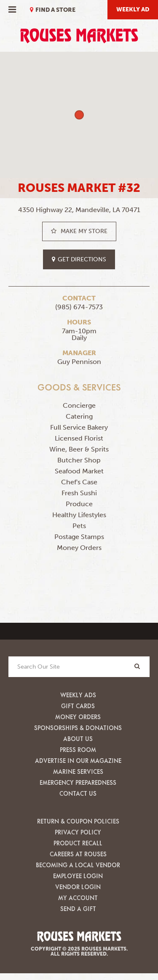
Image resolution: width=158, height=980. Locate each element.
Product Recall (78, 843)
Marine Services (78, 772)
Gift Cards (78, 706)
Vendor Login (78, 887)
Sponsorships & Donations (78, 728)
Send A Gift (78, 909)
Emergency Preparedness (78, 782)
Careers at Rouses (78, 854)
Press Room (78, 750)
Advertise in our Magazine (78, 761)
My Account (78, 898)
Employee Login (78, 876)
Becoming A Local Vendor (78, 865)
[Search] (137, 666)
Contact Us (78, 793)
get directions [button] (79, 259)
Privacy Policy (78, 832)
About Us (78, 739)
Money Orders (78, 717)
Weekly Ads (78, 695)
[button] (79, 115)
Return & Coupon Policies (78, 821)
